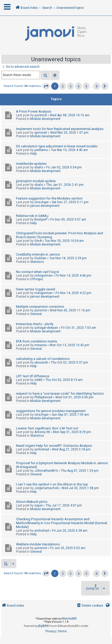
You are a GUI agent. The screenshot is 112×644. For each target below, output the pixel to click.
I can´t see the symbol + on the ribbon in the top (52, 484)
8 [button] (97, 86)
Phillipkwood (43, 397)
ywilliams (41, 150)
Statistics (37, 262)
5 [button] (86, 86)
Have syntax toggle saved (36, 289)
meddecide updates (31, 164)
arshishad (42, 449)
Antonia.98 (42, 432)
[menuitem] (90, 606)
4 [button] (79, 86)
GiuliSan (40, 258)
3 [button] (70, 86)
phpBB (42, 626)
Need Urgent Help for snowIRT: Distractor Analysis (54, 446)
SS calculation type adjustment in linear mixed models (57, 146)
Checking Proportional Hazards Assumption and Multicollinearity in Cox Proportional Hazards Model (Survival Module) (62, 523)
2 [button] (63, 86)
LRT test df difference (33, 376)
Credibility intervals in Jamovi (38, 254)
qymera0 (41, 133)
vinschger (42, 202)
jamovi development (45, 206)
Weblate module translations (38, 544)
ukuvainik (41, 362)
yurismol (41, 115)
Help (33, 154)
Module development (45, 119)
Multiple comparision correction (40, 307)
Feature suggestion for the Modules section (49, 198)
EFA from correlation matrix (37, 341)
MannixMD (69, 619)
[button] (46, 86)
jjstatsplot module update (36, 181)
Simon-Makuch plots (32, 502)
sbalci (39, 167)
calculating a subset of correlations (43, 359)
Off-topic (37, 279)
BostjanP (41, 220)
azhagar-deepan (46, 328)
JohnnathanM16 (46, 471)
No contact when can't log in (38, 272)
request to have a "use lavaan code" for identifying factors (60, 393)
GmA (38, 241)
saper (39, 505)
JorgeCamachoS (46, 488)
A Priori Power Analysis (34, 111)
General (36, 314)
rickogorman (43, 276)
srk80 (38, 380)
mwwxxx (40, 345)
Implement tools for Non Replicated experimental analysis (60, 129)
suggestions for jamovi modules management (51, 411)
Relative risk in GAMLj (32, 216)
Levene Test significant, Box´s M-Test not (47, 428)
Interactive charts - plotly (35, 324)
